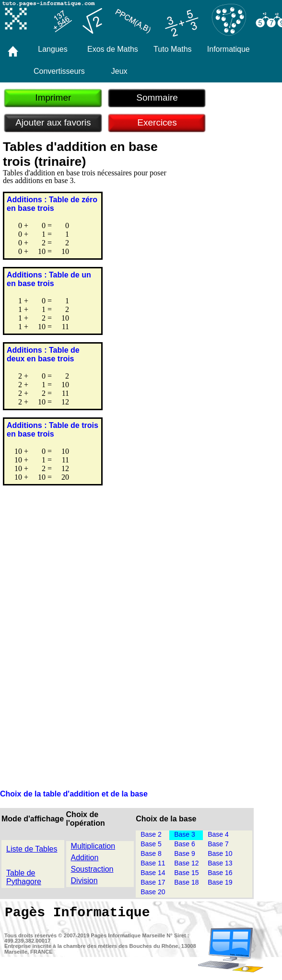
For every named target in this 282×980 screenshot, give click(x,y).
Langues (53, 49)
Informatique (229, 49)
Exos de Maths (113, 49)
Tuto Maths (172, 49)
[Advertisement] (141, 581)
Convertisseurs (59, 71)
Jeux (119, 71)
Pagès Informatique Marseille (128, 935)
